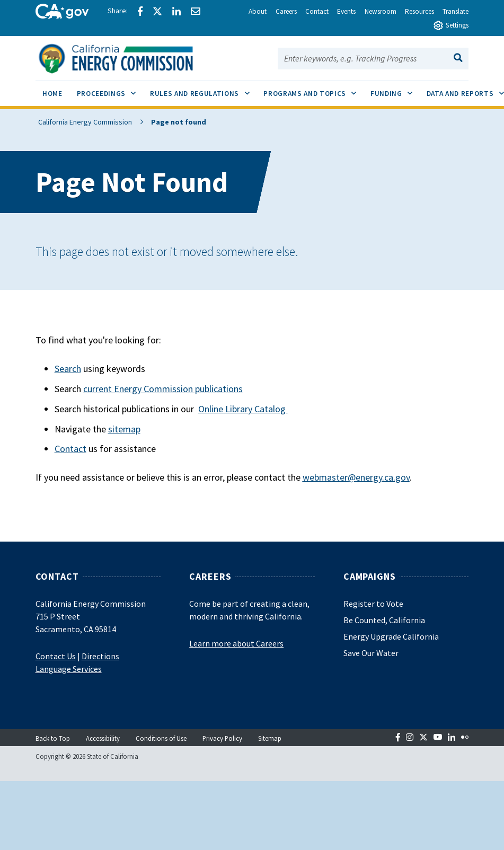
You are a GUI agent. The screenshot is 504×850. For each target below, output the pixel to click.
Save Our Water (371, 653)
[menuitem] (53, 95)
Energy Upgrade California (391, 636)
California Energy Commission (82, 122)
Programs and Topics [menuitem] (313, 90)
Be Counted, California (384, 620)
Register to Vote (373, 604)
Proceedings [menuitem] (110, 90)
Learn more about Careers (236, 643)
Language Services (69, 669)
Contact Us (56, 656)
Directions (100, 656)
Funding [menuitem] (395, 90)
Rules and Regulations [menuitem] (203, 90)
